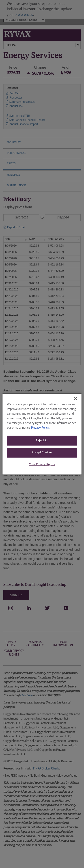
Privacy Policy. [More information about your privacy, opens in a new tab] (40, 428)
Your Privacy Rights (42, 464)
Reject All (42, 441)
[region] (42, 434)
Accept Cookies (42, 453)
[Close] (76, 399)
